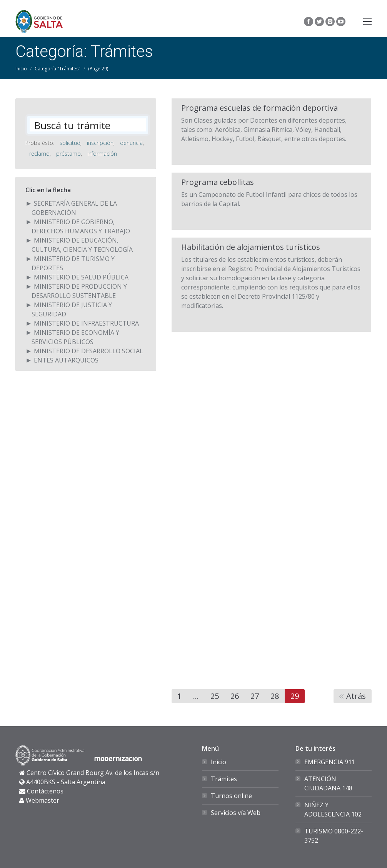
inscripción (100, 143)
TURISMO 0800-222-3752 (334, 836)
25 (215, 696)
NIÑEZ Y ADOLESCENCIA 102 (333, 810)
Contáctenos (45, 791)
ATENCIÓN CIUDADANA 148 (328, 783)
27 (255, 696)
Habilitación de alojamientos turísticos (251, 247)
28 (275, 696)
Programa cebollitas (218, 182)
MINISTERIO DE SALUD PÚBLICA (81, 277)
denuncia (131, 143)
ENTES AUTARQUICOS (66, 360)
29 (295, 696)
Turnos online (231, 796)
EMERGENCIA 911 (330, 762)
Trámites (224, 779)
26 (235, 696)
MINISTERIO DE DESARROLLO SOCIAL (88, 351)
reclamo (39, 154)
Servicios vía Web (236, 813)
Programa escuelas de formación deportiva (259, 108)
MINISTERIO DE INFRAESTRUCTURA (86, 323)
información (102, 154)
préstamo (68, 154)
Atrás (356, 696)
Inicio (21, 69)
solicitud (70, 143)
